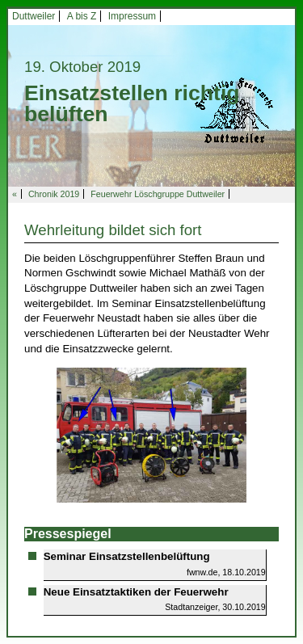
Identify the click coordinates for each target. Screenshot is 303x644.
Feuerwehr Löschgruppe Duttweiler (158, 194)
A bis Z (82, 16)
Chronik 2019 (54, 194)
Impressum (132, 16)
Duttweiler (34, 16)
